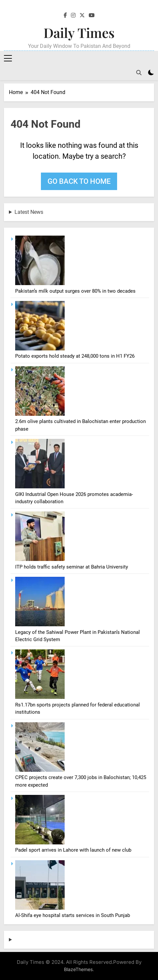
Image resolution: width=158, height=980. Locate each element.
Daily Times (79, 33)
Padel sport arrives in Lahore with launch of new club (73, 850)
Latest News (29, 212)
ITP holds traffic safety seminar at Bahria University (72, 567)
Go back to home (79, 181)
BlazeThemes (78, 969)
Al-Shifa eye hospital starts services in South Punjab (73, 915)
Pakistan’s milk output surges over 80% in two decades (75, 291)
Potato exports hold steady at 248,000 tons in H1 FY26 (75, 356)
